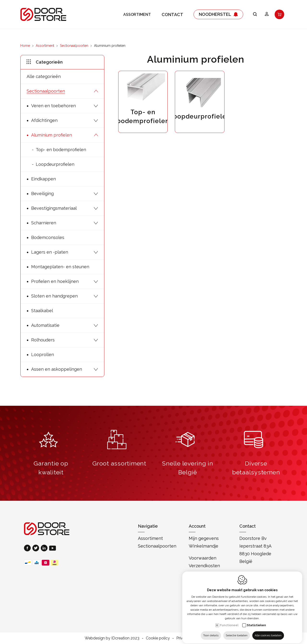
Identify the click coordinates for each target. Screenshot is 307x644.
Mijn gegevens (204, 538)
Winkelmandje (204, 546)
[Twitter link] (37, 549)
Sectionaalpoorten (74, 46)
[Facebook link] (28, 549)
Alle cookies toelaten (268, 631)
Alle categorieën (44, 76)
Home (25, 46)
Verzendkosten (204, 566)
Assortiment (137, 15)
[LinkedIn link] (45, 549)
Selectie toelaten (237, 631)
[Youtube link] (53, 549)
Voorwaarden (203, 558)
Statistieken (256, 621)
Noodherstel (218, 14)
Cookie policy (158, 638)
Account (197, 526)
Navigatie (148, 526)
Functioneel (229, 621)
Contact (172, 15)
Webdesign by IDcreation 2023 (112, 638)
